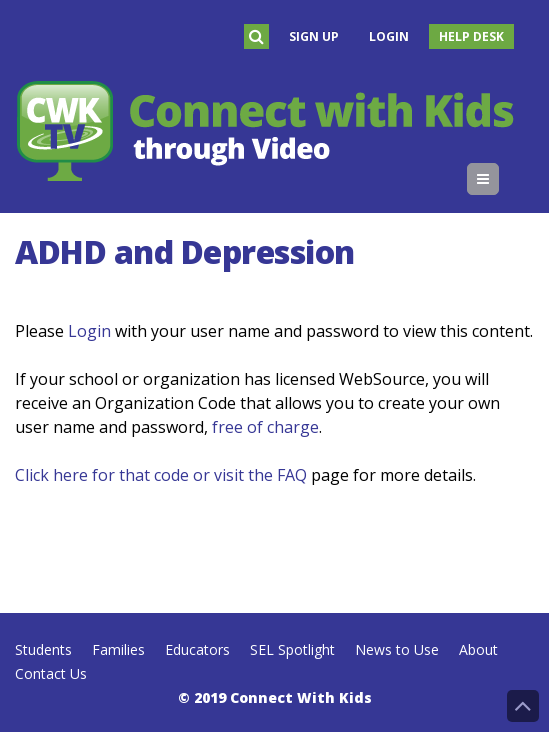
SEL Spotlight (292, 649)
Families (118, 649)
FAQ (292, 475)
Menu (498, 179)
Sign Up (314, 36)
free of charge (265, 427)
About (478, 649)
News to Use (397, 649)
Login (389, 36)
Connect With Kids (301, 697)
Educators (197, 649)
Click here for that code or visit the (146, 475)
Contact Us (51, 673)
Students (43, 649)
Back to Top (523, 706)
